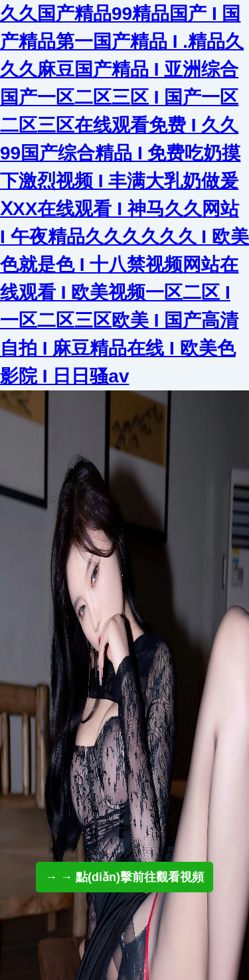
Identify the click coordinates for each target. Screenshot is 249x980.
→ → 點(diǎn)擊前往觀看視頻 (124, 877)
